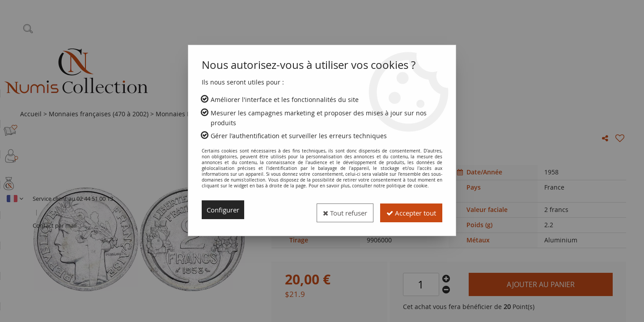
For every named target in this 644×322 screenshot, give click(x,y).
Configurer (225, 210)
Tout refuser (335, 210)
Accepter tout (408, 210)
